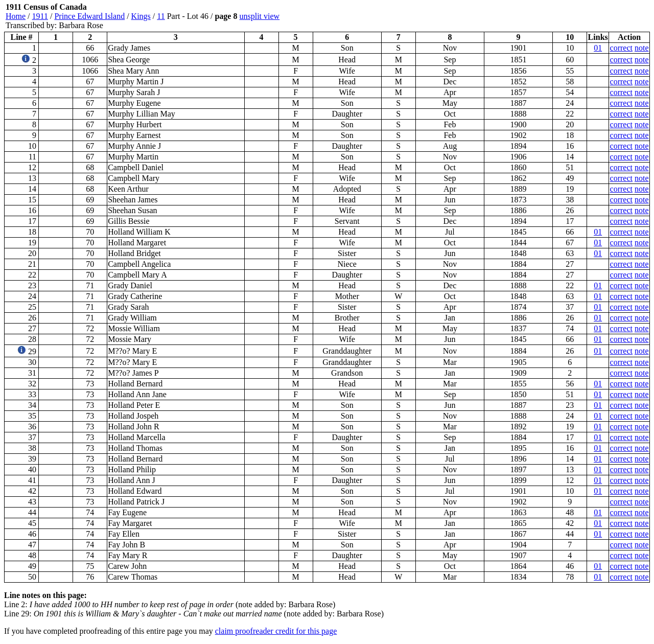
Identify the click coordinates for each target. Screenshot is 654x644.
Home (16, 16)
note (642, 48)
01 (598, 48)
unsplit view (259, 16)
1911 (40, 16)
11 (161, 16)
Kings (141, 16)
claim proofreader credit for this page (276, 631)
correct (621, 48)
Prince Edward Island (89, 16)
